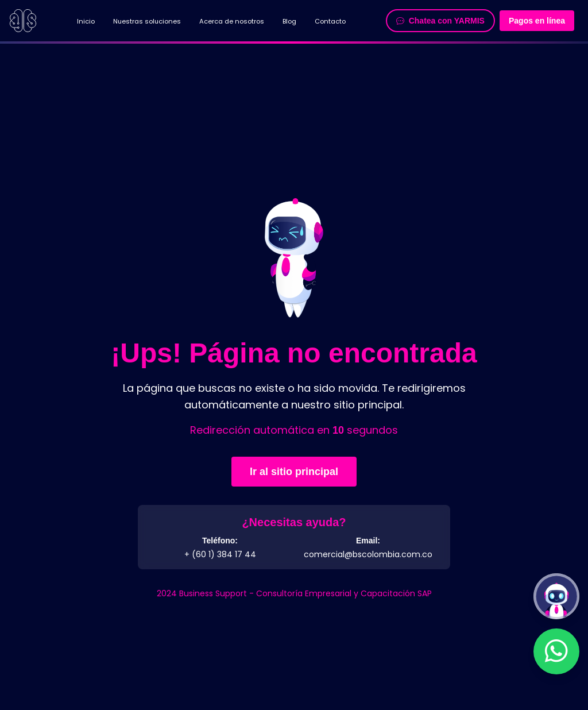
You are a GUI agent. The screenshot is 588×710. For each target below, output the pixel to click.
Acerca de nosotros (232, 21)
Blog (289, 21)
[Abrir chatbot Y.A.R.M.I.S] (556, 596)
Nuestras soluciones (147, 21)
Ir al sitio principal (294, 472)
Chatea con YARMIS (440, 21)
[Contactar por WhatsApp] (556, 651)
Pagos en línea (537, 21)
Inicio (86, 21)
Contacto (330, 21)
